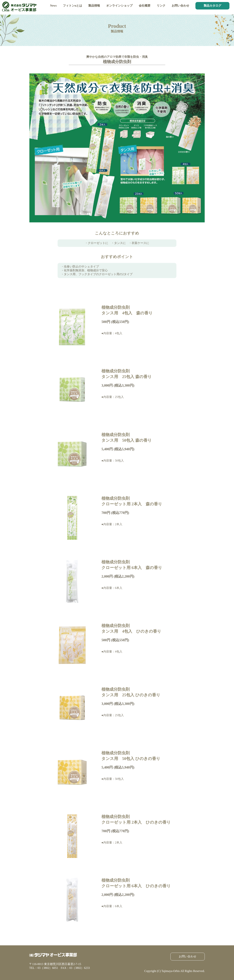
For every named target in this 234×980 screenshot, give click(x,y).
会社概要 (145, 6)
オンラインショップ (119, 6)
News (53, 6)
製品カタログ (212, 6)
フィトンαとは (72, 6)
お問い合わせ (180, 6)
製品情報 (94, 6)
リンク (161, 6)
